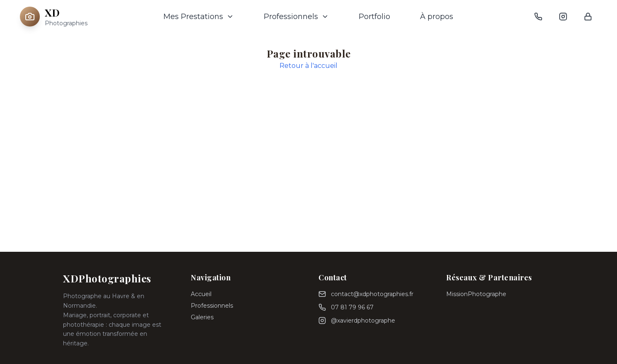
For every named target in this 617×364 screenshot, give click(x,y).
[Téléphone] (538, 17)
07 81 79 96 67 (352, 307)
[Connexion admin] (588, 17)
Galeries (202, 317)
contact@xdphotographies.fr (372, 294)
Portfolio (374, 17)
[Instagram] (563, 17)
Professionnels (296, 17)
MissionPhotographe (476, 294)
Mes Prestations (199, 17)
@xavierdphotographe (363, 321)
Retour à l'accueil (308, 66)
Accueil (201, 294)
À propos (437, 17)
